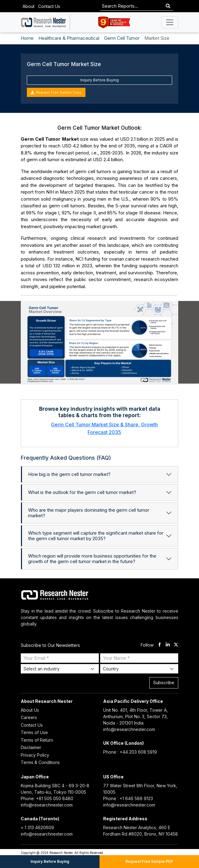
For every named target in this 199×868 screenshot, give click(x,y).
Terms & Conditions (40, 762)
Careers (29, 717)
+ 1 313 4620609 (37, 827)
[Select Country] (139, 669)
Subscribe (164, 683)
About (29, 6)
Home (27, 38)
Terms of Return (37, 740)
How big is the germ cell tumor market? (69, 474)
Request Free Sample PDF (149, 861)
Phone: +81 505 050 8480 (47, 798)
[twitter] (176, 645)
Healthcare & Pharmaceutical (69, 38)
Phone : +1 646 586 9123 (128, 798)
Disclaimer (31, 747)
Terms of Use (34, 732)
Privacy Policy (35, 755)
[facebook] (159, 645)
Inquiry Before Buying (99, 80)
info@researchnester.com (129, 729)
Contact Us (49, 6)
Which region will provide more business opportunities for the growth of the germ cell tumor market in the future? (92, 559)
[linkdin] (168, 645)
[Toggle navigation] (170, 22)
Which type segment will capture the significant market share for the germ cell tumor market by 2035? (96, 536)
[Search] (168, 6)
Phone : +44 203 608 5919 (130, 752)
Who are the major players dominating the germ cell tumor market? (89, 513)
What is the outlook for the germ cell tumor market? (82, 492)
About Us (30, 710)
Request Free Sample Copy (56, 92)
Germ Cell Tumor (122, 38)
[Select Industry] (60, 669)
